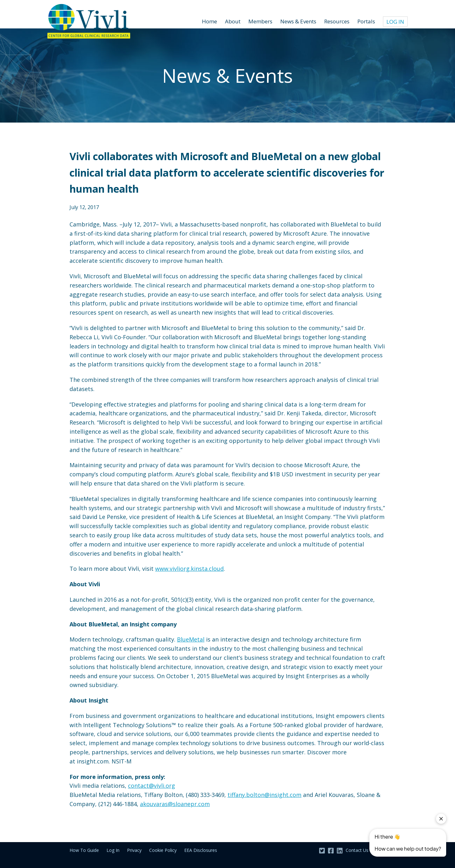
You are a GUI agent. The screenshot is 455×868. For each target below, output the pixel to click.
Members (260, 21)
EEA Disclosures (201, 850)
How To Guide (84, 850)
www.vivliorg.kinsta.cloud (189, 569)
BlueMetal (191, 639)
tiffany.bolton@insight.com (264, 795)
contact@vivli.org (152, 786)
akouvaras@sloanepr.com (175, 804)
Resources (337, 21)
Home (209, 21)
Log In (395, 22)
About (233, 21)
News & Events (298, 21)
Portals (366, 21)
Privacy (134, 850)
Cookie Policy (163, 850)
